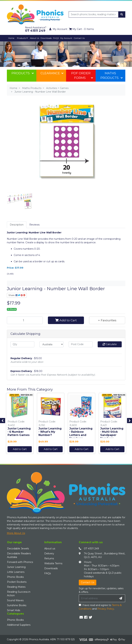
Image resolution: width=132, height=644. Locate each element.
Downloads (46, 38)
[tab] (17, 225)
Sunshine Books (17, 605)
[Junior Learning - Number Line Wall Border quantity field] (25, 320)
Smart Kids (14, 610)
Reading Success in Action (19, 594)
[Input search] (94, 14)
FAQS (56, 38)
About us (50, 549)
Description (17, 225)
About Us (35, 38)
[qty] (22, 344)
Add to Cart (66, 320)
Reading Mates (16, 587)
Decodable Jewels (18, 549)
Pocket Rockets (17, 582)
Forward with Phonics (20, 562)
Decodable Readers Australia (19, 555)
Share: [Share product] (17, 295)
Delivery (49, 553)
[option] (20, 424)
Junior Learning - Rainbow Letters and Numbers (81, 433)
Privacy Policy (106, 609)
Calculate (110, 344)
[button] (107, 320)
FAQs (48, 573)
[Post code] (81, 344)
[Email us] (81, 617)
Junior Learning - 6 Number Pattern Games (19, 432)
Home (11, 38)
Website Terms (53, 563)
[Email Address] (98, 598)
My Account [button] (58, 29)
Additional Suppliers (19, 625)
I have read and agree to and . (100, 607)
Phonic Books (15, 577)
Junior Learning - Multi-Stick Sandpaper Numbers (112, 433)
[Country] (51, 344)
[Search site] (122, 14)
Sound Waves (15, 600)
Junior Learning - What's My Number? (50, 432)
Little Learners (16, 572)
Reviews (34, 225)
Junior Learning (16, 567)
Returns (49, 558)
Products (22, 38)
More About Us (16, 533)
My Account (66, 38)
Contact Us (79, 38)
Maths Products (111, 76)
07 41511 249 (91, 549)
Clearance (52, 73)
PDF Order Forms (82, 76)
